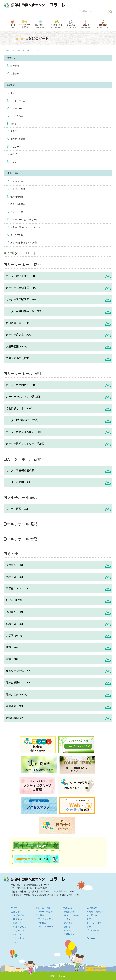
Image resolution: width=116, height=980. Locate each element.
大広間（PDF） (15, 636)
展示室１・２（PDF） (19, 589)
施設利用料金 (17, 197)
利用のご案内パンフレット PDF (25, 227)
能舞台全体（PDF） (17, 694)
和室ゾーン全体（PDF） (20, 671)
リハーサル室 (17, 116)
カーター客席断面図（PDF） (22, 300)
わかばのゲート (25, 24)
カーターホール (18, 101)
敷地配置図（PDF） (17, 718)
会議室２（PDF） (16, 624)
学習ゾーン (16, 154)
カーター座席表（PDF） (20, 335)
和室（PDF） (13, 647)
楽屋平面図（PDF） (17, 347)
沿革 (89, 919)
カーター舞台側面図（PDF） (22, 288)
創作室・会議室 (18, 139)
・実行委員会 (68, 912)
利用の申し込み (18, 182)
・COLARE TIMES (44, 927)
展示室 (14, 131)
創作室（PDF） (15, 600)
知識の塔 (86, 24)
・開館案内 (16, 919)
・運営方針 (67, 930)
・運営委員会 (68, 923)
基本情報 (15, 74)
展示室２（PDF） (16, 577)
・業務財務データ (70, 934)
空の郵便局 (103, 24)
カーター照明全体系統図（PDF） (25, 432)
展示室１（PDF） (16, 565)
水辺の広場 (71, 24)
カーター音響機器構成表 (20, 470)
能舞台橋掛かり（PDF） (20, 683)
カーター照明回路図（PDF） (22, 385)
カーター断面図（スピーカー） (24, 482)
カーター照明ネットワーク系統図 (25, 444)
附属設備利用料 (18, 204)
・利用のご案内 (19, 927)
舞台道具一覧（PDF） (19, 323)
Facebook (91, 938)
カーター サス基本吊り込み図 (23, 397)
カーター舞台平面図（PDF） (22, 276)
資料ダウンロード (19, 235)
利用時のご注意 (18, 189)
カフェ (14, 162)
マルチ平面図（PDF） (19, 509)
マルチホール (17, 109)
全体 (13, 93)
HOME (12, 24)
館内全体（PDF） (16, 706)
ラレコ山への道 (57, 24)
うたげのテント (40, 24)
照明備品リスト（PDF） (20, 408)
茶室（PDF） (13, 659)
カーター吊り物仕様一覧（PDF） (25, 311)
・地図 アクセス (95, 912)
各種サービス (17, 212)
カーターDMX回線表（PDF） (23, 420)
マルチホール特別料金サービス (25, 220)
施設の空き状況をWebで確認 (24, 243)
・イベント (16, 934)
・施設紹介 (16, 923)
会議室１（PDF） (16, 612)
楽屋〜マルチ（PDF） (19, 358)
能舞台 (14, 124)
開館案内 (15, 66)
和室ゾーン (16, 147)
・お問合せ (92, 915)
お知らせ (15, 912)
